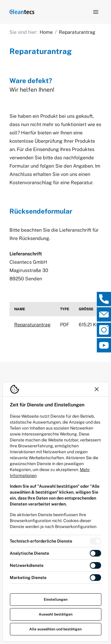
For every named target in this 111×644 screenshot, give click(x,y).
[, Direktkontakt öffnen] (104, 299)
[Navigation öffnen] (96, 12)
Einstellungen (56, 600)
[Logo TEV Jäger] (22, 12)
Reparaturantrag (32, 325)
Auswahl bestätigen (56, 614)
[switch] (95, 541)
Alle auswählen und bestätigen (55, 629)
